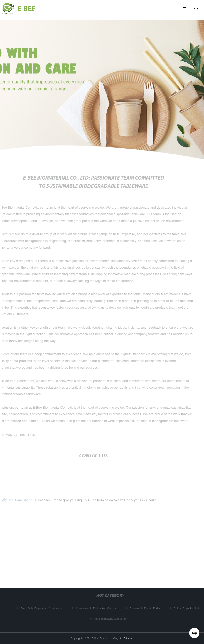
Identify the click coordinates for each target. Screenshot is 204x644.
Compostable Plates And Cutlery (96, 608)
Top (194, 633)
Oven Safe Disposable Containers (42, 608)
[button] (184, 9)
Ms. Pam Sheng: (18, 501)
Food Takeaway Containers (111, 619)
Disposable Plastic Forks (145, 608)
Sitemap (128, 638)
